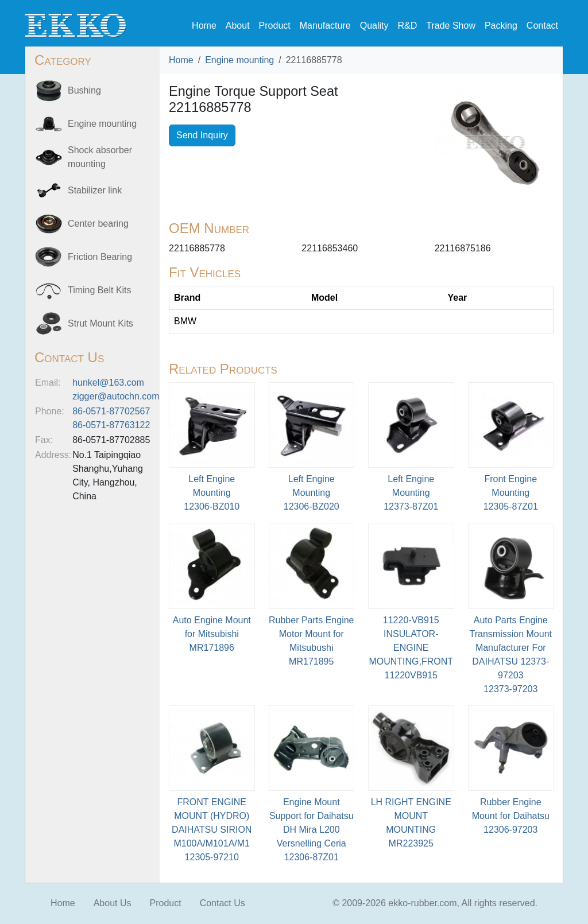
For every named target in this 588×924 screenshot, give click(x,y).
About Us (113, 903)
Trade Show (451, 26)
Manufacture (325, 26)
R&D (407, 26)
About (238, 26)
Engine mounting (239, 60)
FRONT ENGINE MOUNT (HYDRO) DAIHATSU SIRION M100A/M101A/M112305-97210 (212, 830)
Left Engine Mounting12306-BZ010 (212, 493)
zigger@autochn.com (116, 396)
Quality (374, 26)
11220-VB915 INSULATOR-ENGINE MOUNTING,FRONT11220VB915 (411, 648)
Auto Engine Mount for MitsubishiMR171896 (212, 634)
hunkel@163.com (108, 383)
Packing (501, 26)
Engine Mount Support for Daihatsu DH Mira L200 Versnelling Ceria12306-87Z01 (312, 830)
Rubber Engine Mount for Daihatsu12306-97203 (511, 816)
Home (204, 26)
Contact (542, 26)
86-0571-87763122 (111, 425)
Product (275, 26)
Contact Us (223, 903)
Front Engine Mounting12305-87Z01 (511, 493)
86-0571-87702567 (111, 411)
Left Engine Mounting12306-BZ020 (312, 493)
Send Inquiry (202, 135)
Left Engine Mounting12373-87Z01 (411, 493)
